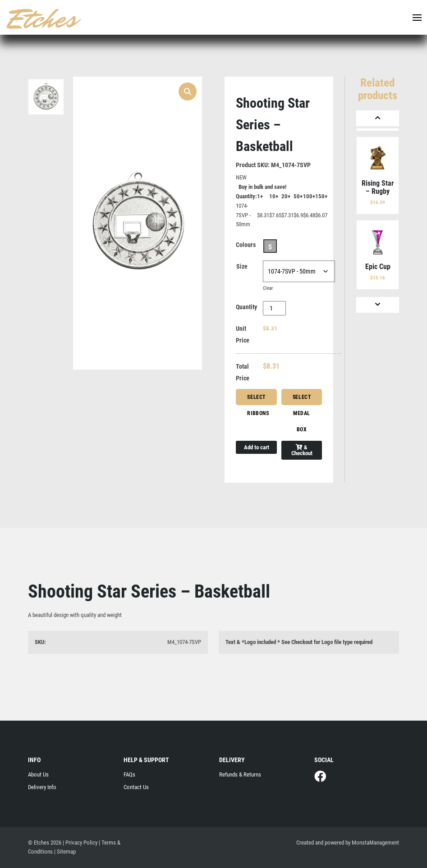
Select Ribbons (258, 400)
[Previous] (377, 118)
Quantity (246, 307)
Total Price (243, 372)
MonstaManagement (375, 843)
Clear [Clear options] (268, 288)
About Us (38, 774)
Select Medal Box (302, 400)
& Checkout (302, 450)
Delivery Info (42, 787)
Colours (246, 245)
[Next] (377, 305)
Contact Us (136, 787)
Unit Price (243, 334)
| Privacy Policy (80, 843)
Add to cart (257, 447)
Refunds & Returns (240, 774)
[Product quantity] (274, 308)
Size (242, 266)
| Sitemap (65, 852)
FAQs (129, 774)
